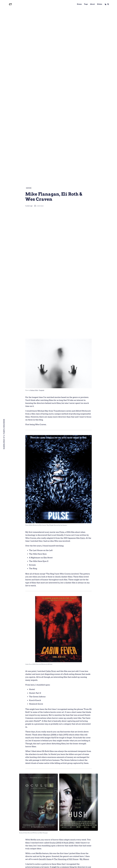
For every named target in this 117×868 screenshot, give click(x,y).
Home (79, 4)
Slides (100, 4)
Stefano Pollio (34, 390)
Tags (86, 4)
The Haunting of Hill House (66, 859)
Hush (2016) (69, 843)
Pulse (62, 532)
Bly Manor (84, 859)
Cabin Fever (51, 671)
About (92, 4)
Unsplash (42, 390)
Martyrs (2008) (50, 735)
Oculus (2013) (55, 843)
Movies (29, 188)
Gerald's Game (45, 859)
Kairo (83, 538)
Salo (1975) (64, 735)
